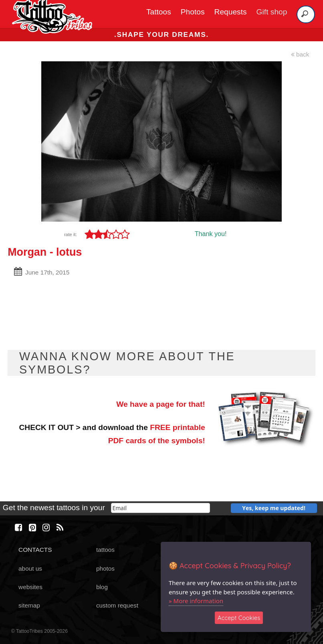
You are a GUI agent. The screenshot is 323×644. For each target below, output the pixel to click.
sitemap (29, 605)
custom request (117, 605)
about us (30, 568)
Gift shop (272, 12)
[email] (160, 508)
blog (102, 587)
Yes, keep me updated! (274, 508)
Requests (231, 12)
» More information (196, 601)
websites (30, 587)
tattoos (105, 550)
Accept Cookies (239, 618)
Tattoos (159, 12)
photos (105, 568)
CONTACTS (35, 550)
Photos (193, 12)
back (300, 54)
